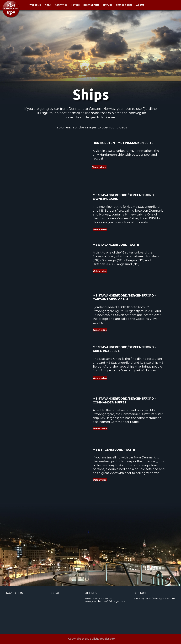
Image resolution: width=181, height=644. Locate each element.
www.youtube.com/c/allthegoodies (105, 601)
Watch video (100, 271)
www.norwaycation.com (99, 599)
